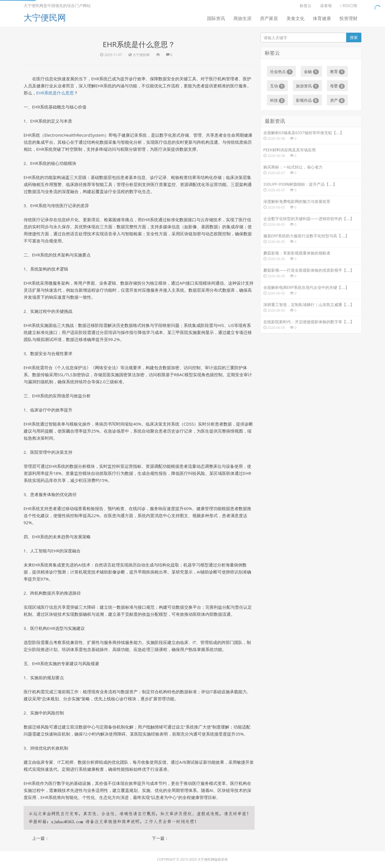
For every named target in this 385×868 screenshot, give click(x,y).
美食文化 (295, 18)
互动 (278, 86)
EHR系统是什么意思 (55, 93)
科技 (278, 100)
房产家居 (269, 18)
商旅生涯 (242, 18)
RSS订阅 (349, 5)
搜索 (354, 37)
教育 (338, 72)
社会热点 (281, 72)
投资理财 (348, 18)
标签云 (306, 5)
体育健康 (322, 18)
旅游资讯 (307, 86)
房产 (338, 100)
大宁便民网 (45, 17)
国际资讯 (216, 18)
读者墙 (326, 5)
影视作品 (307, 100)
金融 (311, 72)
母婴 (338, 86)
